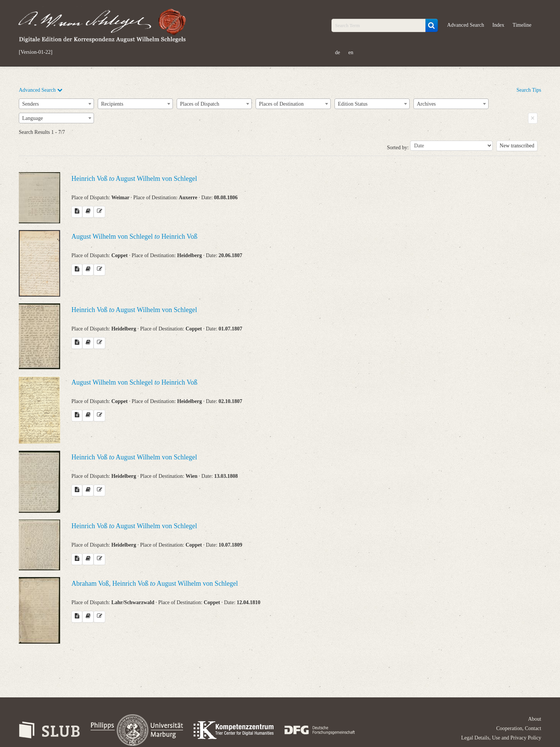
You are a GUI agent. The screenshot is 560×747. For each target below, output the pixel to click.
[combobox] (56, 104)
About (535, 719)
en (351, 52)
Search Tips (529, 90)
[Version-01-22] (36, 52)
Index (498, 25)
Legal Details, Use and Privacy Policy (501, 738)
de (338, 52)
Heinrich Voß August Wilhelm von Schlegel (134, 179)
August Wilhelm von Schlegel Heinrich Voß (134, 236)
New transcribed (517, 146)
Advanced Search (466, 25)
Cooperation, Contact (519, 728)
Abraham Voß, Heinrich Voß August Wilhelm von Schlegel (155, 583)
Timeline (522, 25)
